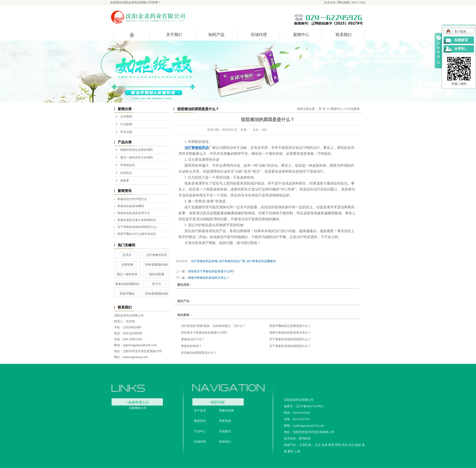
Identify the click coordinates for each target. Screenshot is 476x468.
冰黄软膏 (127, 265)
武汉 (345, 445)
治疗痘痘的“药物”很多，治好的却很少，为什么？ (213, 326)
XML (362, 2)
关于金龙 (200, 410)
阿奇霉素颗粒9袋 (157, 265)
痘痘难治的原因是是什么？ (199, 353)
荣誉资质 (225, 421)
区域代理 (259, 35)
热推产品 (290, 445)
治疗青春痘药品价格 (204, 261)
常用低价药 (128, 165)
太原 (325, 445)
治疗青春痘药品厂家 (232, 261)
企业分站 (330, 2)
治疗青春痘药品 (157, 255)
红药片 (127, 255)
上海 (297, 451)
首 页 (322, 109)
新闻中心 (301, 35)
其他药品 (126, 173)
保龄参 (125, 181)
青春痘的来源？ (191, 346)
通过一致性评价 (127, 274)
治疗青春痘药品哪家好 (261, 261)
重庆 (291, 451)
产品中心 (200, 431)
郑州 (338, 445)
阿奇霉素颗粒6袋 (157, 294)
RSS (354, 2)
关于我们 (174, 35)
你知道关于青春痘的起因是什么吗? (211, 271)
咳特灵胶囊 (157, 274)
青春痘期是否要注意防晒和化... (138, 220)
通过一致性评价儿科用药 (137, 157)
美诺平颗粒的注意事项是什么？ (290, 326)
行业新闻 (126, 124)
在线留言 (225, 431)
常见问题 (126, 132)
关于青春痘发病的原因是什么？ (290, 339)
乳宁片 (157, 284)
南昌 (358, 445)
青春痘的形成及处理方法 (134, 213)
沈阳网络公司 (138, 408)
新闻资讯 (200, 421)
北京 (318, 445)
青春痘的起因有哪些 (131, 206)
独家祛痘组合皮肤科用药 (137, 150)
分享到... (461, 49)
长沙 (351, 445)
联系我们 (344, 35)
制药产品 (216, 35)
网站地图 (344, 2)
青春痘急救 (227, 410)
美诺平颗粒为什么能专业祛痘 (137, 234)
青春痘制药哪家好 (127, 284)
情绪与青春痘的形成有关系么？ (209, 278)
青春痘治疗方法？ (193, 339)
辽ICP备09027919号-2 (310, 406)
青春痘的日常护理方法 (132, 199)
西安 (331, 445)
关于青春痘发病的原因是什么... (138, 227)
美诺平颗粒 (127, 294)
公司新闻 (126, 117)
